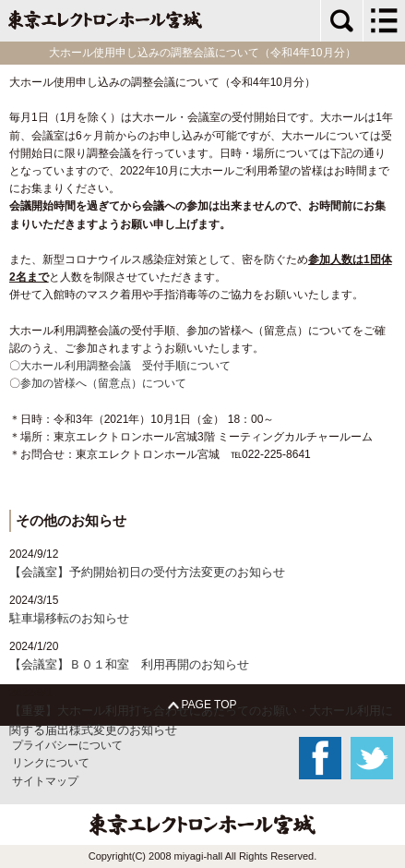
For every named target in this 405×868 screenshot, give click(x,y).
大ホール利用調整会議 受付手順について (125, 366)
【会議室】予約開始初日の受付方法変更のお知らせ (147, 572)
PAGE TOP (202, 705)
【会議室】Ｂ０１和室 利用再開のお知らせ (129, 664)
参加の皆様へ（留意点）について (103, 383)
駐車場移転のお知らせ (69, 618)
